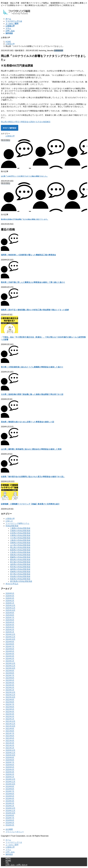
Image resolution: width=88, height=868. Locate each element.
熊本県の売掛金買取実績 (20, 567)
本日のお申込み (12, 584)
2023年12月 (10, 663)
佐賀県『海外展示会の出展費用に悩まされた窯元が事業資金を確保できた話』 (33, 477)
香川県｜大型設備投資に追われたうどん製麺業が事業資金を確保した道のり (32, 367)
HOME (8, 861)
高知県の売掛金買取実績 (20, 577)
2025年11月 (10, 608)
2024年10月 (10, 639)
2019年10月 (10, 784)
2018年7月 (10, 818)
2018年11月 (10, 811)
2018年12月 (10, 808)
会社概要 (9, 829)
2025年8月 (10, 615)
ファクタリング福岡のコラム (17, 523)
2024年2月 (10, 659)
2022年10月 (10, 697)
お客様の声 (59, 51)
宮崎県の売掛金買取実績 (20, 543)
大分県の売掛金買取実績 (20, 538)
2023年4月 (10, 683)
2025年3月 (10, 627)
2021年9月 (10, 729)
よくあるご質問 (12, 845)
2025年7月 (10, 618)
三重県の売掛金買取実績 (20, 528)
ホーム (8, 840)
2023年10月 (10, 668)
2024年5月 (10, 651)
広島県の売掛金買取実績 (20, 552)
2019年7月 (10, 791)
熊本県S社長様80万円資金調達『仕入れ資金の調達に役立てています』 (25, 219)
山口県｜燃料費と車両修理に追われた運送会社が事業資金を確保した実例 (31, 449)
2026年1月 (10, 603)
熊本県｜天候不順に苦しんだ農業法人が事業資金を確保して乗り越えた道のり (33, 282)
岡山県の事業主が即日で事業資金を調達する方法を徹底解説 (26, 122)
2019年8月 (10, 789)
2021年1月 (10, 748)
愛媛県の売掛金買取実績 (20, 557)
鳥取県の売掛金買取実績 (20, 579)
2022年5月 (10, 709)
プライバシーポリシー (15, 832)
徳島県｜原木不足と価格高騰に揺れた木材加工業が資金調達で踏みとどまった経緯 (35, 310)
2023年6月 (10, 678)
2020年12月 (10, 750)
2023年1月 (10, 690)
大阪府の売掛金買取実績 (20, 540)
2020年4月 (10, 770)
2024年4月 (10, 654)
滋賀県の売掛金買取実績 (20, 564)
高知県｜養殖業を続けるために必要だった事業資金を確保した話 (27, 422)
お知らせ (9, 521)
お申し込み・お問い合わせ (16, 865)
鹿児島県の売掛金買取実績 (21, 581)
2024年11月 (10, 637)
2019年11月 (10, 782)
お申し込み (10, 852)
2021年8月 (10, 731)
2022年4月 (10, 712)
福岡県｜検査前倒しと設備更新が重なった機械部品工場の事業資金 (28, 255)
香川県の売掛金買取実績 (20, 574)
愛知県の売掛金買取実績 (20, 560)
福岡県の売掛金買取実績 (20, 569)
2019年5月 (10, 796)
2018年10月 (10, 813)
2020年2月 (10, 774)
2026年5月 (10, 593)
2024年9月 (10, 642)
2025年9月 (10, 613)
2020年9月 (10, 758)
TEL (7, 863)
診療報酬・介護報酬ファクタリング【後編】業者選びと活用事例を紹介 (30, 504)
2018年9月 (10, 815)
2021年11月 (10, 724)
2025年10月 (10, 610)
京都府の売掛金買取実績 (20, 531)
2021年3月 (10, 743)
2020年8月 (10, 760)
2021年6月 (10, 736)
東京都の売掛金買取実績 (20, 562)
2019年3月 (10, 801)
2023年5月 (10, 680)
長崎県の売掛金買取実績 (20, 572)
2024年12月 (10, 634)
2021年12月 (10, 721)
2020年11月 (10, 753)
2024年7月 (10, 646)
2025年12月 (10, 605)
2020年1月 (10, 777)
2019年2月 (10, 803)
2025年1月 (10, 632)
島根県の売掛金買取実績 (20, 550)
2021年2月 (10, 745)
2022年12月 (10, 692)
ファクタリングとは (14, 842)
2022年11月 (10, 695)
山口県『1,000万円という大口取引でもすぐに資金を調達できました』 (24, 176)
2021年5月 (10, 738)
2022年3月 (10, 714)
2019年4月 (10, 799)
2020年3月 (10, 772)
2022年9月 (10, 700)
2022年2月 (10, 716)
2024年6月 (10, 649)
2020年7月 (10, 762)
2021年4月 (10, 741)
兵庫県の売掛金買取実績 (20, 535)
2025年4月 (10, 625)
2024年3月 (10, 656)
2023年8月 (10, 673)
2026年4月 (10, 596)
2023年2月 (10, 688)
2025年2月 (10, 630)
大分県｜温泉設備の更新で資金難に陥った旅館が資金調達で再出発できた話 (32, 394)
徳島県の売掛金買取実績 (20, 555)
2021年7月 (10, 733)
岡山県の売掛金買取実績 (20, 548)
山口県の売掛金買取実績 (20, 545)
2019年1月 (10, 806)
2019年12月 (10, 779)
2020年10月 (10, 755)
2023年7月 (10, 675)
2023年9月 (10, 671)
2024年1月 (10, 661)
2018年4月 (10, 825)
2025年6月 (10, 620)
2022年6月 (10, 707)
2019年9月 (10, 786)
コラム (8, 850)
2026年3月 (10, 598)
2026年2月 (10, 601)
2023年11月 (10, 666)
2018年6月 (10, 820)
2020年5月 (10, 767)
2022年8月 (10, 702)
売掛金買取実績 (12, 526)
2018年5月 (10, 823)
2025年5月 (10, 622)
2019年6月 (10, 794)
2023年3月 (10, 685)
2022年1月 (10, 719)
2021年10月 (10, 726)
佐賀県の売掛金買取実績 (20, 533)
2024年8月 (10, 644)
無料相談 (9, 854)
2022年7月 (10, 704)
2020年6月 (10, 765)
